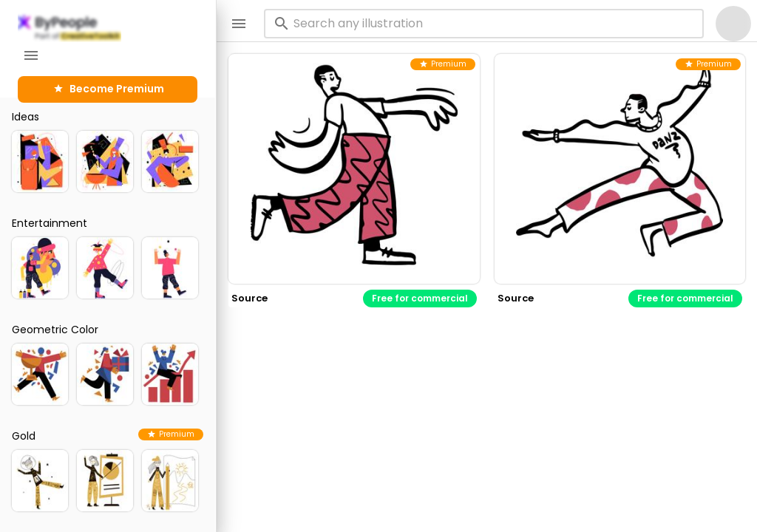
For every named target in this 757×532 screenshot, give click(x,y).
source (249, 298)
